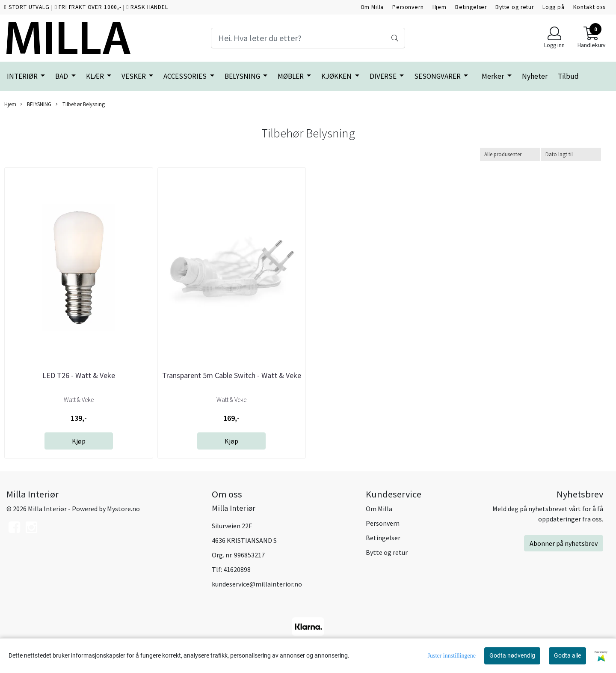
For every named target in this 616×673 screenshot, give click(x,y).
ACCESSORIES (186, 76)
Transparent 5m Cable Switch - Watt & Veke (232, 375)
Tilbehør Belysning (80, 104)
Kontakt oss (589, 7)
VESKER (134, 76)
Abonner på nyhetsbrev (564, 543)
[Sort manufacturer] (510, 154)
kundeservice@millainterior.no (257, 584)
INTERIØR (23, 76)
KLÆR (96, 76)
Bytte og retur (515, 7)
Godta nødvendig (512, 655)
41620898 (237, 569)
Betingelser (471, 7)
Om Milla (372, 7)
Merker (493, 76)
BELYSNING (243, 76)
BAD (62, 76)
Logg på (554, 7)
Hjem (440, 7)
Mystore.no (123, 509)
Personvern (408, 7)
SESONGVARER (438, 76)
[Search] (308, 38)
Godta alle (567, 655)
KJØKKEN (337, 76)
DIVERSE (384, 76)
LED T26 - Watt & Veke (79, 375)
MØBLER (291, 76)
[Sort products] (571, 154)
